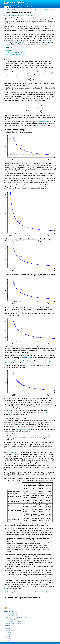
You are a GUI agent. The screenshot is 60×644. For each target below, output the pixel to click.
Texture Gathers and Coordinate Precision (17, 617)
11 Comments (29, 15)
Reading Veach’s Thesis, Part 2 (14, 614)
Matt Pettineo (16, 361)
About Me (30, 7)
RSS (7, 608)
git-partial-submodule (12, 619)
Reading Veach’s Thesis (12, 615)
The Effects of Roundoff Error (15, 54)
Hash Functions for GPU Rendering (15, 623)
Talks (23, 7)
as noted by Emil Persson (44, 122)
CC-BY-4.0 (24, 643)
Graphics (14, 15)
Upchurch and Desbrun (24, 429)
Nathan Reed (14, 3)
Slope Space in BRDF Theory (13, 621)
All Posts (8, 625)
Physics (8, 638)
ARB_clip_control (9, 412)
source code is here (12, 453)
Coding (8, 633)
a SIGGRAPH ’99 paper (26, 357)
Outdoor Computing (11, 9)
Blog (6, 7)
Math (22, 15)
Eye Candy (9, 640)
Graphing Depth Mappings (14, 52)
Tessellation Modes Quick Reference (45, 9)
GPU (19, 15)
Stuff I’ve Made (15, 7)
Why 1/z (8, 50)
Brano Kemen (27, 361)
